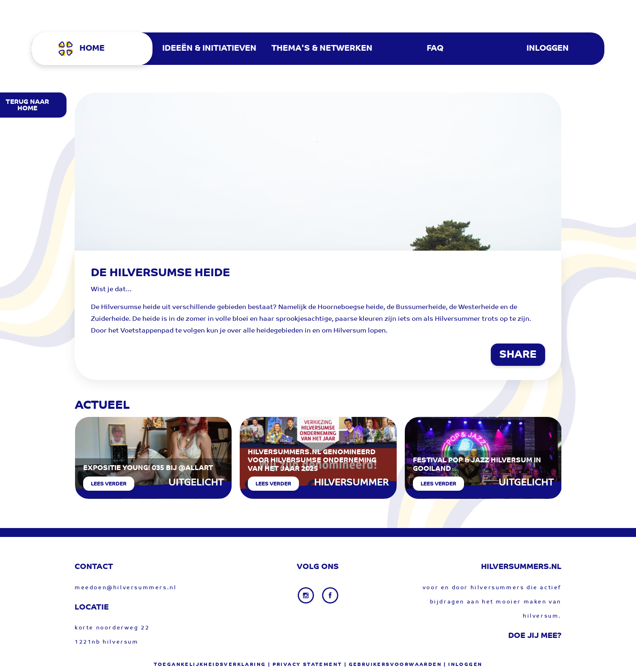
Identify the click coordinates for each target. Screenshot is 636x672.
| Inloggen (463, 665)
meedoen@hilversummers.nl (126, 588)
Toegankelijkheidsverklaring (210, 665)
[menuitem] (96, 49)
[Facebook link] (330, 595)
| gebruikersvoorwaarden (393, 665)
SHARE (518, 355)
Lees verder (109, 484)
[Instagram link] (307, 595)
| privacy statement (305, 665)
